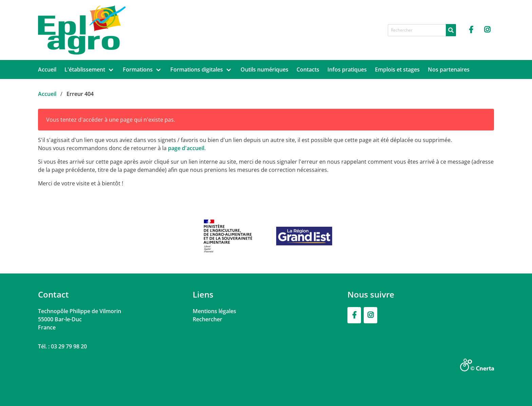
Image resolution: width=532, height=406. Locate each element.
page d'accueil (186, 148)
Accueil (47, 69)
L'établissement (85, 69)
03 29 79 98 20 (69, 346)
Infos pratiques (347, 69)
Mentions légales (214, 311)
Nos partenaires (449, 69)
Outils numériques (264, 69)
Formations (138, 69)
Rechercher (207, 319)
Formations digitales (197, 69)
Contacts (308, 69)
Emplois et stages (397, 69)
